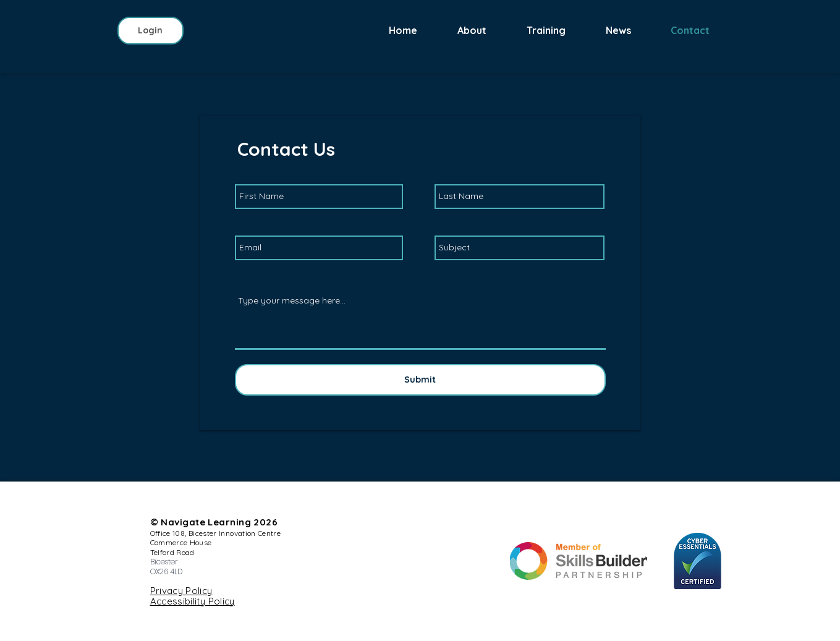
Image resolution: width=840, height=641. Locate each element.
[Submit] (420, 380)
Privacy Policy (181, 591)
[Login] (151, 31)
